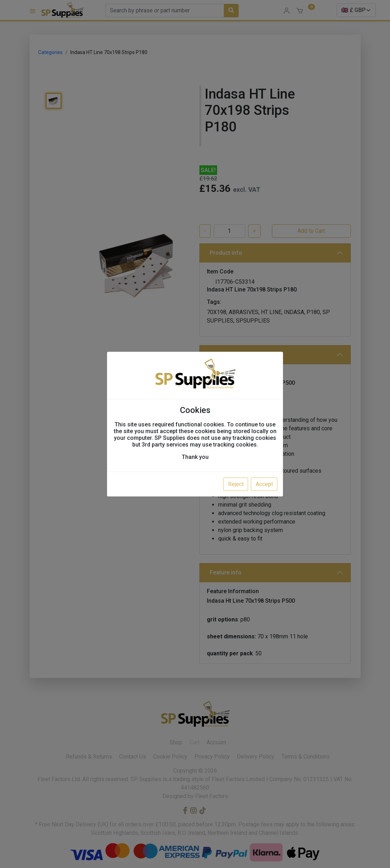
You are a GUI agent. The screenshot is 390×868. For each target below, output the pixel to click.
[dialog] (195, 434)
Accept (264, 484)
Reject (236, 484)
